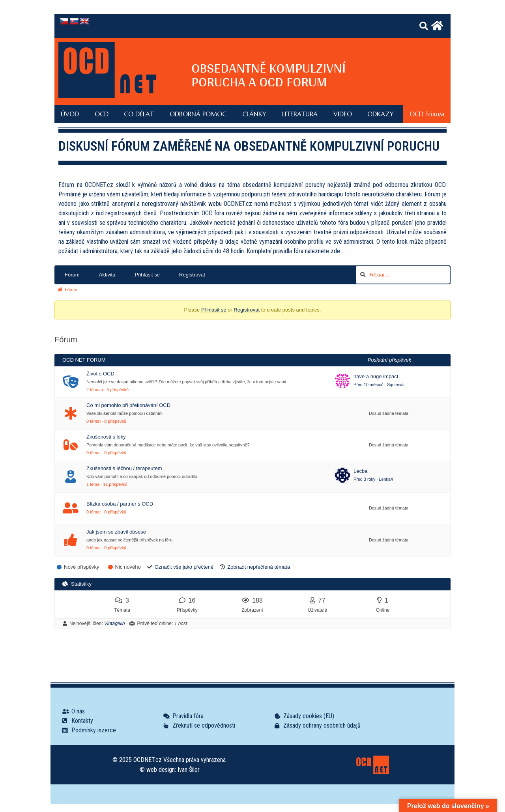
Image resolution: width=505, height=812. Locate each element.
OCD (102, 114)
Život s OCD (100, 374)
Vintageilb (115, 623)
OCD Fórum (427, 114)
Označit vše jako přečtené (184, 567)
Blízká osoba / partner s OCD (120, 504)
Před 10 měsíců (368, 385)
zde (335, 251)
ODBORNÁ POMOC (198, 114)
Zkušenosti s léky (106, 437)
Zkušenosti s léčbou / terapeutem (124, 468)
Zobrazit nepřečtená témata (259, 567)
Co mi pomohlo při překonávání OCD (128, 405)
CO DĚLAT (139, 114)
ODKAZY (381, 114)
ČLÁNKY (254, 114)
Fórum (72, 275)
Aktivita (107, 275)
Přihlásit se (147, 275)
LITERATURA (300, 114)
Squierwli (396, 385)
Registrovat (192, 275)
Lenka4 (386, 479)
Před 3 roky (364, 479)
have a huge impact (376, 376)
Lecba (360, 471)
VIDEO (343, 114)
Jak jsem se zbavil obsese (116, 532)
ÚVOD (70, 114)
